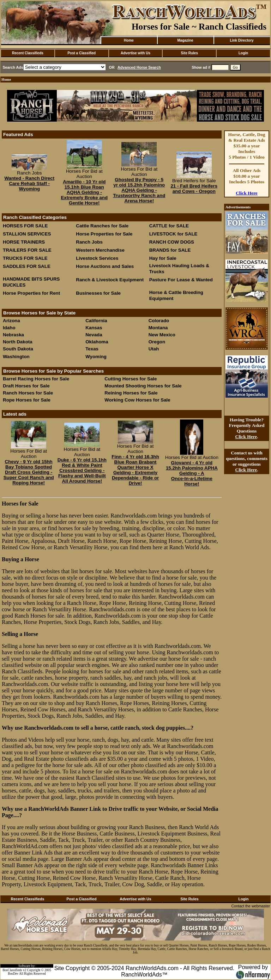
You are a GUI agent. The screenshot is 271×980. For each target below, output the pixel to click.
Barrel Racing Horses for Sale (36, 379)
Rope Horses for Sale (27, 400)
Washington (16, 357)
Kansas (94, 328)
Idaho (9, 328)
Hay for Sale (164, 258)
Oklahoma (97, 342)
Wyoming (96, 357)
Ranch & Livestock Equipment (110, 280)
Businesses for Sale (98, 293)
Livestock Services (97, 258)
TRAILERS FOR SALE (27, 250)
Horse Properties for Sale (104, 234)
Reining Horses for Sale (131, 393)
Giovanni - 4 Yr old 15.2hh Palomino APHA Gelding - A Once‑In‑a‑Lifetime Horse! (192, 473)
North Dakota (18, 342)
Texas (92, 349)
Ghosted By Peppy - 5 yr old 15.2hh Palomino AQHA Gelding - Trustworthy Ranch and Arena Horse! (139, 190)
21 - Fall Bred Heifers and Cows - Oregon (194, 189)
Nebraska (13, 335)
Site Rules (189, 53)
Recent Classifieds (28, 53)
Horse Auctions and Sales (105, 266)
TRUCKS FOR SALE (25, 258)
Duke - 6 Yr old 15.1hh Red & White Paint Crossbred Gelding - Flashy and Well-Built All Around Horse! (82, 470)
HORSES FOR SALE (25, 226)
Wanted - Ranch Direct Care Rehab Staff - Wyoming (29, 183)
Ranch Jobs (89, 242)
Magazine (185, 40)
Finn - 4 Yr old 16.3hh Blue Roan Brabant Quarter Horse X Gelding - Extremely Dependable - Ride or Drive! (135, 470)
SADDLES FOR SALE (27, 266)
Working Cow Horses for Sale (137, 400)
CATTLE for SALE (169, 226)
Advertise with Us (135, 53)
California (96, 321)
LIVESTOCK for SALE (173, 234)
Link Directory (242, 40)
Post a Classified (82, 53)
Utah (154, 349)
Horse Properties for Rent (31, 293)
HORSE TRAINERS (24, 242)
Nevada (94, 335)
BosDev (13, 974)
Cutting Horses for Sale (131, 379)
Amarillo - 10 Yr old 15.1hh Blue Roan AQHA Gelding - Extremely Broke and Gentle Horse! (84, 192)
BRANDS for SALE (170, 250)
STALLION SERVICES (27, 234)
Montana (158, 328)
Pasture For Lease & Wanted (181, 280)
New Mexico (162, 335)
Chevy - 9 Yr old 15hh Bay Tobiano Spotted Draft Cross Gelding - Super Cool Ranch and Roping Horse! (29, 472)
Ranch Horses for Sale (28, 393)
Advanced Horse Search (139, 67)
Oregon (157, 342)
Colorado (159, 321)
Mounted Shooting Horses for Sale (143, 386)
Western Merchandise (100, 250)
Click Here (247, 193)
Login (243, 53)
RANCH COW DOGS (172, 242)
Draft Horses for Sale (26, 386)
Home (129, 40)
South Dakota (18, 349)
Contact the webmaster (251, 906)
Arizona (11, 321)
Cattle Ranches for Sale (102, 226)
